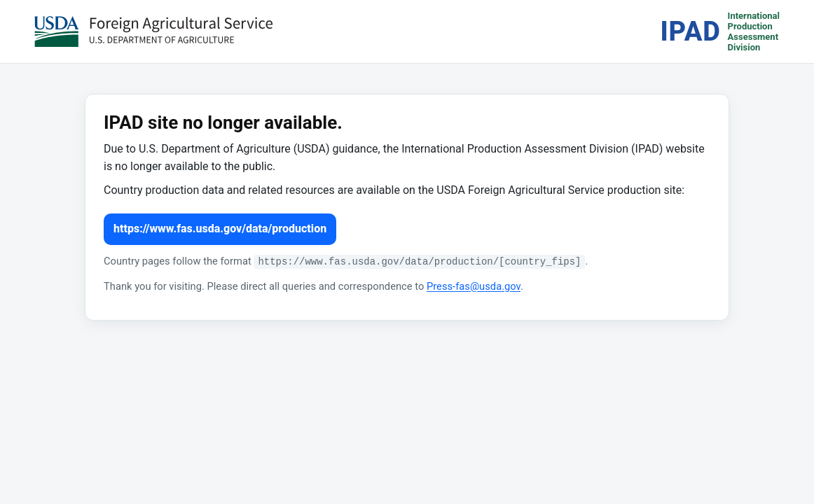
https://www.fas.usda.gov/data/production (220, 229)
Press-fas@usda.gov (474, 286)
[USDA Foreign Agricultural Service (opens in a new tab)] (153, 31)
